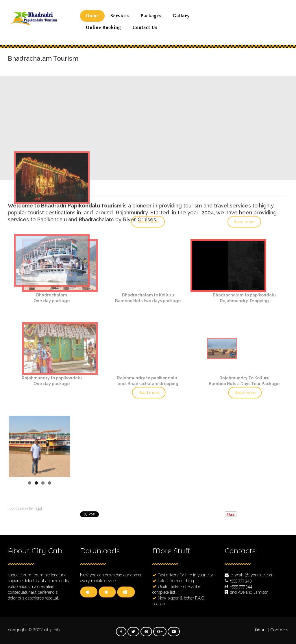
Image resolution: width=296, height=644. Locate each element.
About (261, 630)
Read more (147, 393)
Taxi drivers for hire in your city (185, 575)
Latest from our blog (176, 581)
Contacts (279, 630)
